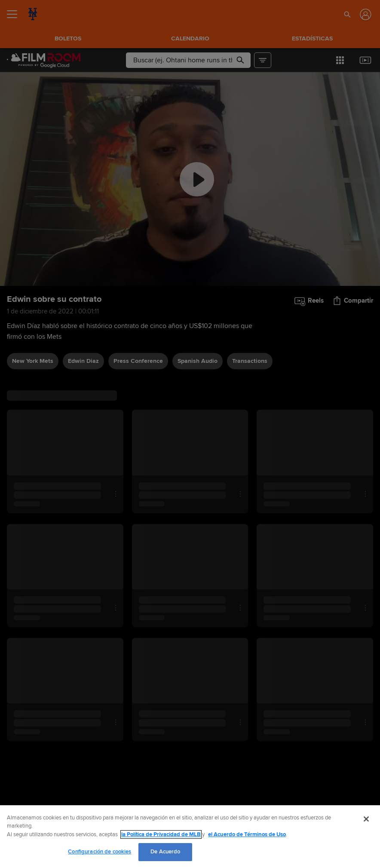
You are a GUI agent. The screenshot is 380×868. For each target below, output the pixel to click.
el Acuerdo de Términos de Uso (247, 834)
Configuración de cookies (100, 852)
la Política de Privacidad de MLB (161, 834)
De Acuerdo (165, 852)
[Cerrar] (366, 819)
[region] (190, 837)
